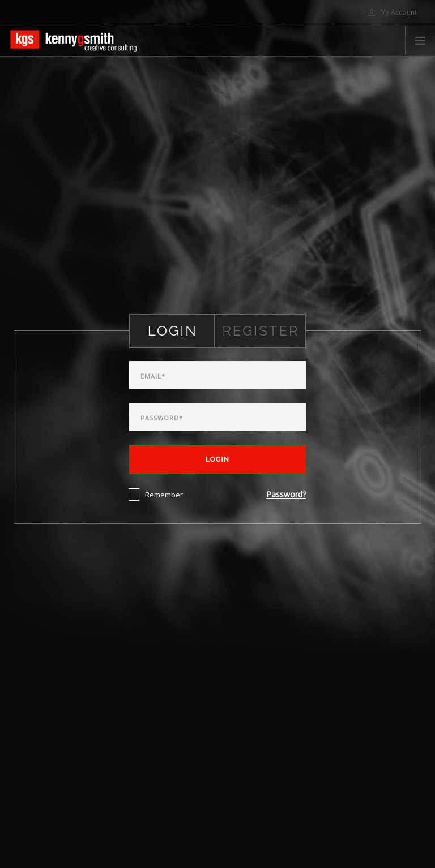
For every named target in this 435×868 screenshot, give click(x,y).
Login (217, 459)
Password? (286, 494)
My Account (393, 12)
